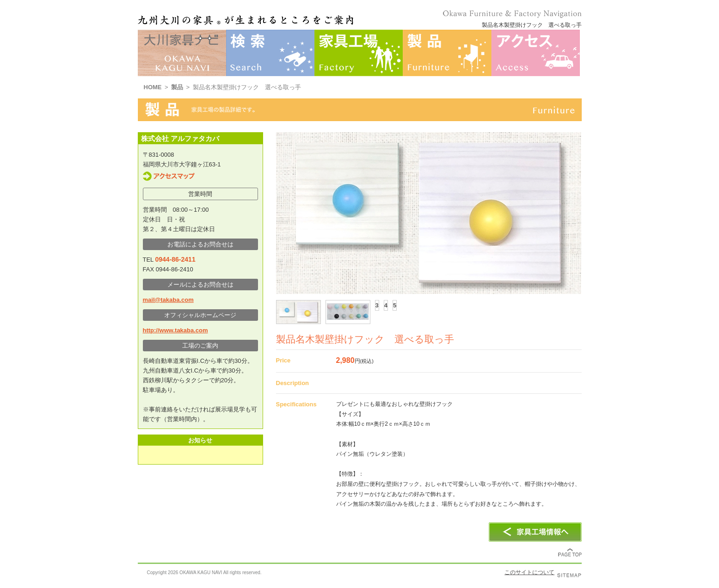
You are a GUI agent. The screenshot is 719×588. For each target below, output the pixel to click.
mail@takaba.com (168, 300)
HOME (153, 87)
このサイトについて (529, 572)
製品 (177, 87)
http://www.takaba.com (175, 330)
